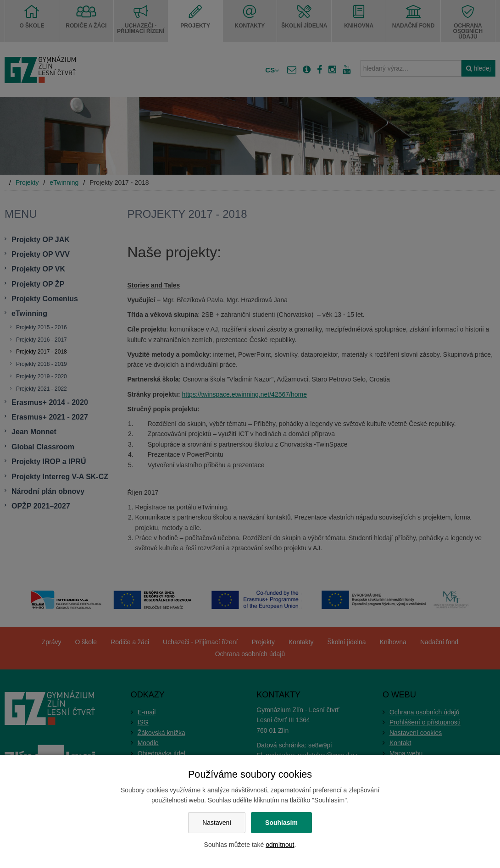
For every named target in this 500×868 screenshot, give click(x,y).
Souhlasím (281, 823)
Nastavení (217, 823)
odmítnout (280, 845)
